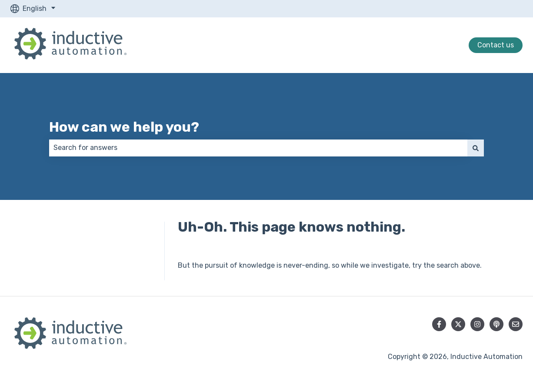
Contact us (496, 45)
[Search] (476, 148)
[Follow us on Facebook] (439, 324)
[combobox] (258, 148)
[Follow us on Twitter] (458, 324)
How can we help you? (124, 127)
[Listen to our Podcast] (496, 324)
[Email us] (516, 324)
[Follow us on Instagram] (477, 324)
